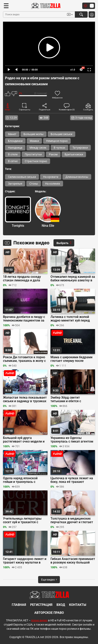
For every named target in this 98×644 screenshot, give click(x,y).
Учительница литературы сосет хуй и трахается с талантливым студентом (22, 520)
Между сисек (38, 148)
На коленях (53, 184)
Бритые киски (74, 154)
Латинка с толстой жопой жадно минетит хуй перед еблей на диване (70, 319)
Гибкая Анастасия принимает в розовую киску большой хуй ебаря (73, 561)
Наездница (15, 148)
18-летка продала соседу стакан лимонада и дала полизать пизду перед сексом (22, 279)
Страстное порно (36, 161)
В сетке (13, 161)
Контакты (78, 605)
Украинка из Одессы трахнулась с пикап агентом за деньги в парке (72, 440)
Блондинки (15, 141)
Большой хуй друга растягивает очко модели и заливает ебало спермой (24, 440)
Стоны (34, 184)
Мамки (34, 141)
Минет (12, 134)
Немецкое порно (57, 141)
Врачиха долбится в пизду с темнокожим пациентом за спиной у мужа (24, 319)
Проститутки (33, 154)
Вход (61, 605)
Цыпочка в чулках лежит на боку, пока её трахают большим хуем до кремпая (72, 480)
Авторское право (49, 613)
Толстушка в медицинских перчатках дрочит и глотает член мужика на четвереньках (72, 520)
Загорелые (15, 184)
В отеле (13, 154)
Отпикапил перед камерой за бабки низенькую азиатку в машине (73, 279)
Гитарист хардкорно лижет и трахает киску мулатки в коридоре (25, 561)
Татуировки (80, 148)
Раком (53, 154)
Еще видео (49, 580)
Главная (19, 605)
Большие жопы (34, 134)
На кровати (51, 177)
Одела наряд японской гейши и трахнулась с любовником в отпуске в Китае (22, 480)
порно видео (39, 620)
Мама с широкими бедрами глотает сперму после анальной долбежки (71, 359)
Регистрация (41, 605)
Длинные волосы (77, 177)
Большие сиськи (61, 134)
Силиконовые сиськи (22, 177)
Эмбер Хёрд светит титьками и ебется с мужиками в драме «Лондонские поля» (66, 399)
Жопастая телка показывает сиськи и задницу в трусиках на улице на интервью (25, 399)
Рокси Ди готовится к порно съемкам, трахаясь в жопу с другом (24, 359)
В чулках (59, 148)
